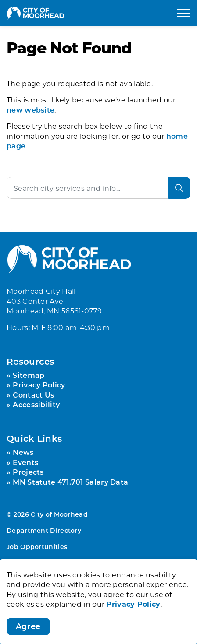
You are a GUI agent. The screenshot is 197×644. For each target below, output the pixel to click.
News (23, 452)
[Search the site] (98, 188)
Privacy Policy (133, 613)
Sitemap (29, 375)
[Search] (179, 188)
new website (30, 110)
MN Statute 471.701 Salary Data (70, 482)
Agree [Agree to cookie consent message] (28, 635)
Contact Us (33, 395)
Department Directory (44, 530)
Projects (28, 472)
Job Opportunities (37, 547)
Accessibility (36, 404)
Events (25, 462)
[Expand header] (184, 13)
